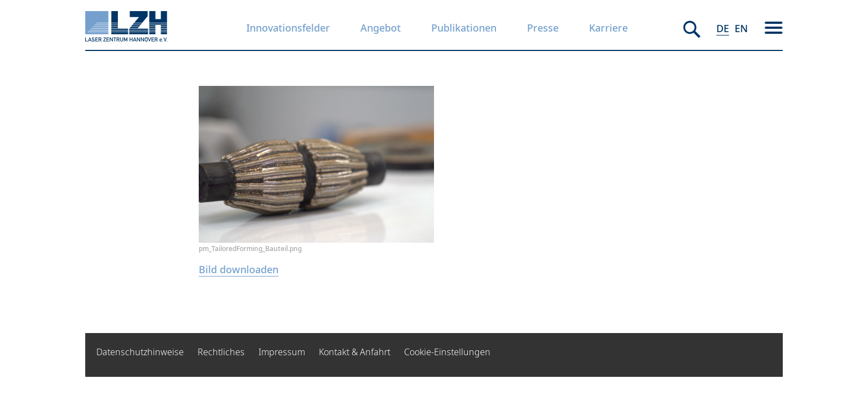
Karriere (608, 28)
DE (723, 28)
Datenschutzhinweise (140, 352)
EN (741, 28)
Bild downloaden (239, 269)
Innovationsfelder (288, 28)
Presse (543, 28)
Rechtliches (221, 352)
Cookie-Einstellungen (447, 352)
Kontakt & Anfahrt (355, 352)
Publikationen (464, 28)
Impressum (282, 352)
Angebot (381, 28)
